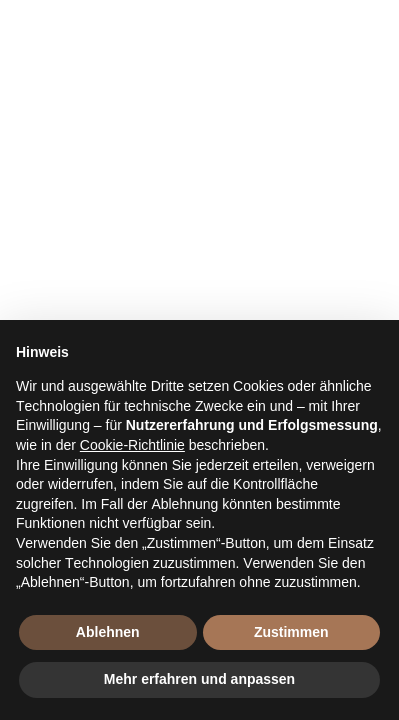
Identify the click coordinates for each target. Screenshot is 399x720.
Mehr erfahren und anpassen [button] (199, 679)
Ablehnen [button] (108, 632)
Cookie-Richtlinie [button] (132, 445)
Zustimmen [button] (291, 632)
